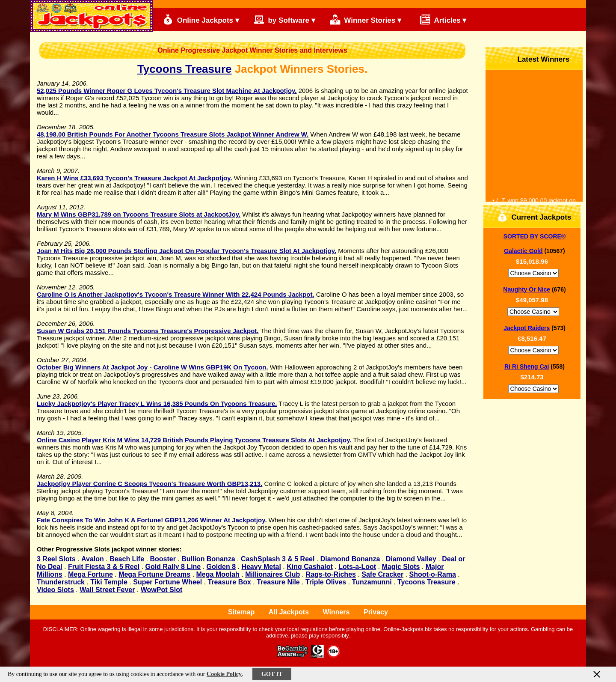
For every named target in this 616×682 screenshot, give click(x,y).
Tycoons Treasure (185, 69)
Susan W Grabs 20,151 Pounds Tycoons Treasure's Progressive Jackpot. (148, 331)
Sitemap (241, 612)
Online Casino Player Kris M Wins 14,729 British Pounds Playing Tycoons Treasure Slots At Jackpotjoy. (194, 440)
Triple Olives (326, 582)
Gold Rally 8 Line (173, 567)
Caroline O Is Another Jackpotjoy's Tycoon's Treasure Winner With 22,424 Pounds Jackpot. (176, 294)
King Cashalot (310, 567)
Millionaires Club (272, 574)
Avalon (93, 559)
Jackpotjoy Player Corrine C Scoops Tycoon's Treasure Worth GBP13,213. (150, 484)
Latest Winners (536, 58)
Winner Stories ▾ (366, 19)
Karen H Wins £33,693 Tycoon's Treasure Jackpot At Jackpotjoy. (135, 178)
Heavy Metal (261, 567)
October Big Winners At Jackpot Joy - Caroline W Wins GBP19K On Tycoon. (153, 367)
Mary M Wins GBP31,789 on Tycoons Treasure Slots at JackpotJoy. (139, 214)
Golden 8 (221, 567)
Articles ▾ (439, 19)
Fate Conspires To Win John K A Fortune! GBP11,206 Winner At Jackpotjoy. (152, 520)
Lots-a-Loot (357, 567)
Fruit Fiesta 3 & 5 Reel (104, 567)
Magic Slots (401, 567)
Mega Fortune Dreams (154, 574)
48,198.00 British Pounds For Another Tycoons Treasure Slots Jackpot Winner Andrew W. (173, 134)
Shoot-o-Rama (432, 574)
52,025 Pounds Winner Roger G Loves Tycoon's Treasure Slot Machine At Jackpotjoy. (167, 91)
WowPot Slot (161, 590)
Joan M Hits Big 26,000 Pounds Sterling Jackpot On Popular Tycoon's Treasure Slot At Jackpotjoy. (187, 251)
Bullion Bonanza (208, 559)
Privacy (376, 612)
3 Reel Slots (56, 559)
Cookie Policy (224, 674)
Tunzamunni (372, 582)
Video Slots (55, 590)
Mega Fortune (90, 574)
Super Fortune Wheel (167, 582)
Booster (163, 559)
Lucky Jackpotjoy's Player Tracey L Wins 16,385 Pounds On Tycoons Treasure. (157, 404)
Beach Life (127, 559)
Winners (336, 612)
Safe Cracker (382, 574)
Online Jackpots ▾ (201, 19)
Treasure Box (230, 582)
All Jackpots (289, 612)
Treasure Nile (278, 582)
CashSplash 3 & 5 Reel (278, 559)
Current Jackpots (534, 216)
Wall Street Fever (107, 590)
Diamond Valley (411, 559)
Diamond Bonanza (350, 559)
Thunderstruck (61, 582)
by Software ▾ (284, 19)
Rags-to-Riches (331, 574)
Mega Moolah (218, 574)
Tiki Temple (109, 582)
